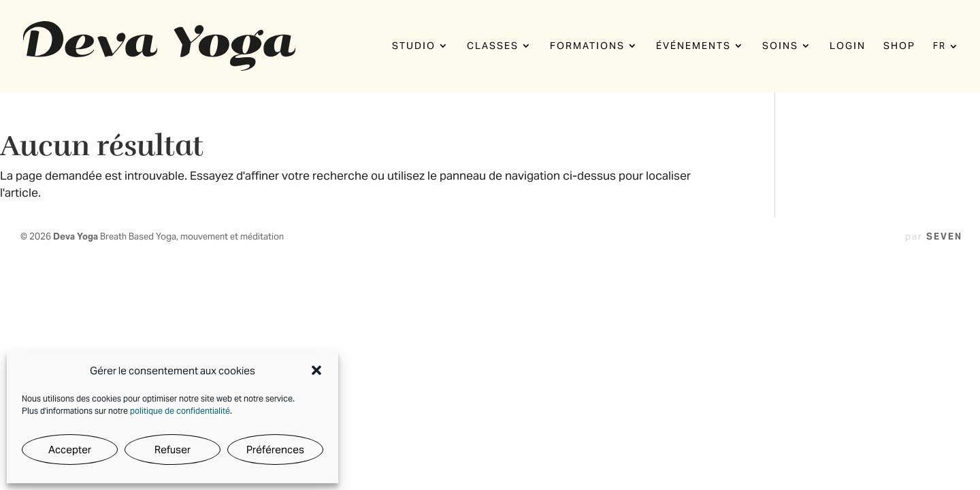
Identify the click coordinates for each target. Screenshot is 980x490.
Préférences (275, 450)
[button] (316, 370)
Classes (493, 46)
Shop (899, 46)
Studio (414, 46)
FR (940, 47)
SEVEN (944, 236)
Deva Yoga (77, 236)
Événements (693, 46)
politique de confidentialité (180, 411)
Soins (780, 46)
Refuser (173, 450)
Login (848, 46)
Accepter (70, 450)
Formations (587, 46)
